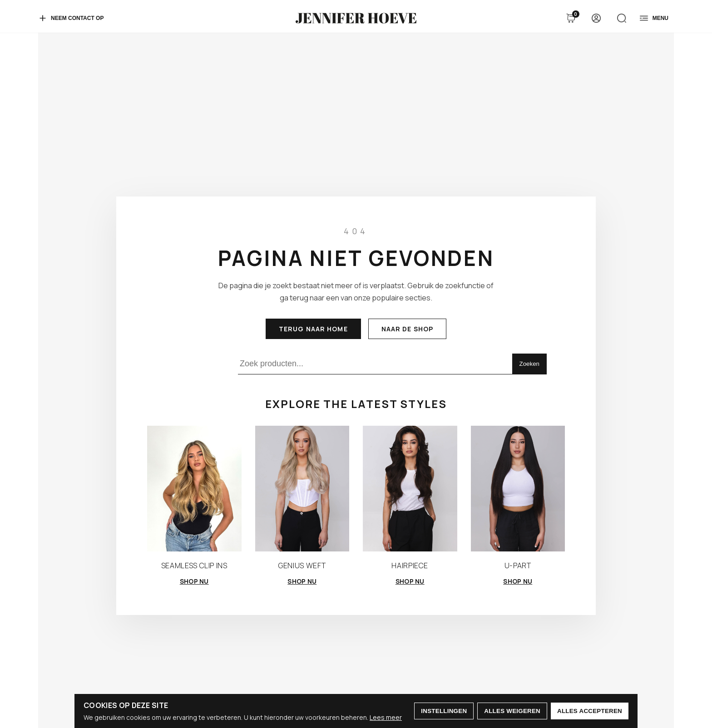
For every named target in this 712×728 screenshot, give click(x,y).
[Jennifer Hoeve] (356, 18)
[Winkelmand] (571, 18)
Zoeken (529, 364)
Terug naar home (313, 329)
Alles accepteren (590, 711)
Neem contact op (71, 18)
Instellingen (444, 711)
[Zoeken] (622, 18)
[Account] (596, 18)
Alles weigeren (512, 711)
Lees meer (386, 717)
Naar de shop (407, 329)
